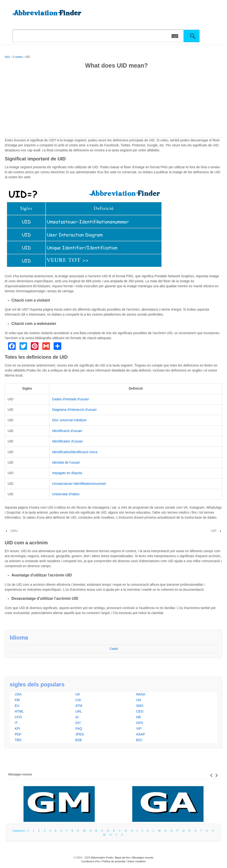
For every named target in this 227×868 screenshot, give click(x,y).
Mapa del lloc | (123, 858)
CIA (78, 700)
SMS (140, 706)
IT (16, 723)
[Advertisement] (113, 104)
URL (79, 711)
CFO (18, 717)
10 (84, 831)
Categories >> (22, 831)
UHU (14, 531)
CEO (140, 711)
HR (138, 717)
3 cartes (17, 57)
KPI (17, 729)
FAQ (79, 729)
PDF (18, 734)
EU (17, 706)
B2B (79, 740)
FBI (17, 700)
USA (18, 694)
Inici (7, 57)
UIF (214, 531)
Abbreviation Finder (102, 858)
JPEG (80, 734)
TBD (18, 740)
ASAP (140, 734)
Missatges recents (20, 774)
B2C (139, 740)
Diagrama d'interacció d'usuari (74, 410)
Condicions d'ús (91, 861)
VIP (139, 729)
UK (78, 694)
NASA (141, 694)
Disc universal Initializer (69, 420)
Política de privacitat (113, 861)
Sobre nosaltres (136, 861)
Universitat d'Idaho (66, 494)
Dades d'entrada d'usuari (70, 399)
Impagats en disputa (67, 473)
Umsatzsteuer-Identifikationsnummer (79, 484)
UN (138, 700)
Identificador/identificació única (75, 452)
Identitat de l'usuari (66, 462)
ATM (79, 706)
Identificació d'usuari (67, 431)
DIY (78, 723)
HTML (19, 711)
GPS (140, 723)
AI (77, 717)
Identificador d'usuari (67, 441)
